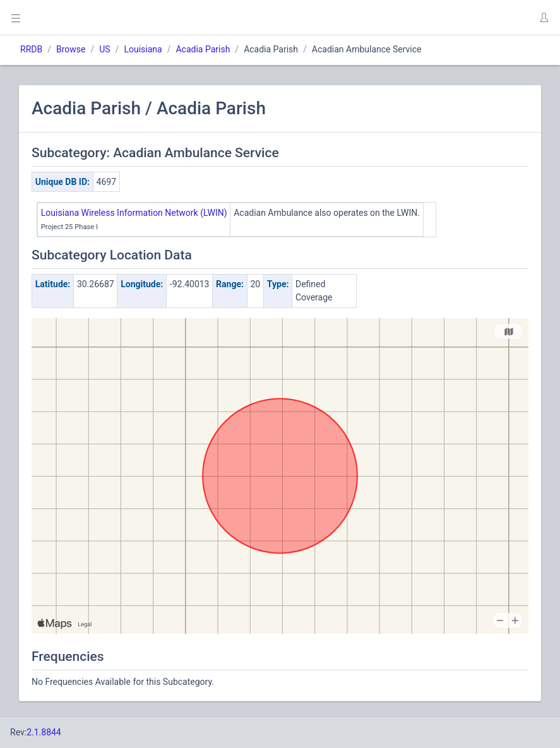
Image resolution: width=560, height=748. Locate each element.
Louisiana (143, 49)
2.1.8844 (44, 732)
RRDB (31, 49)
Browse (71, 49)
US (104, 49)
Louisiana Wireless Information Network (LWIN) (134, 213)
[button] (544, 18)
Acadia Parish (203, 49)
